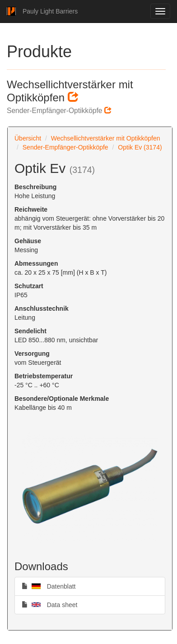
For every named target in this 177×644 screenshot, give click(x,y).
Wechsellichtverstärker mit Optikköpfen (106, 138)
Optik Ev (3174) (140, 147)
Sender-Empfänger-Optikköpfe (65, 147)
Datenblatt (49, 586)
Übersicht (28, 138)
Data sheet (49, 604)
